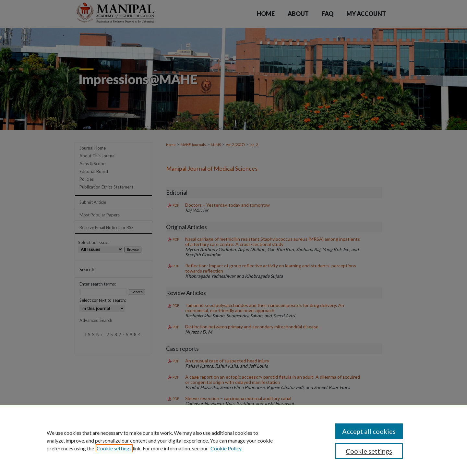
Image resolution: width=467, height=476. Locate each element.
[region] (233, 440)
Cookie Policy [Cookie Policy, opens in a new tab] (226, 448)
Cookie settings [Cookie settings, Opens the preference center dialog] (369, 451)
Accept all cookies (369, 431)
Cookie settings (114, 448)
